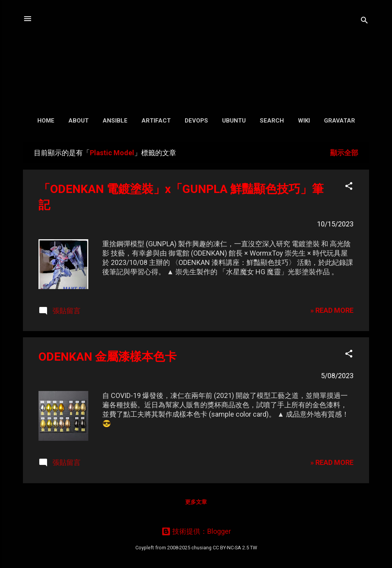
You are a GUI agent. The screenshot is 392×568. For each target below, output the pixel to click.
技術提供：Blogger (196, 531)
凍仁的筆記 (196, 54)
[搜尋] (364, 21)
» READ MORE (332, 310)
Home (46, 121)
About (79, 121)
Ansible (115, 121)
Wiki (304, 121)
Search (272, 121)
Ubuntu (234, 121)
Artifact (156, 121)
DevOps (196, 121)
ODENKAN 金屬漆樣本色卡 (108, 357)
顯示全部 (344, 153)
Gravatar (339, 121)
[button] (349, 187)
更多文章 (196, 502)
